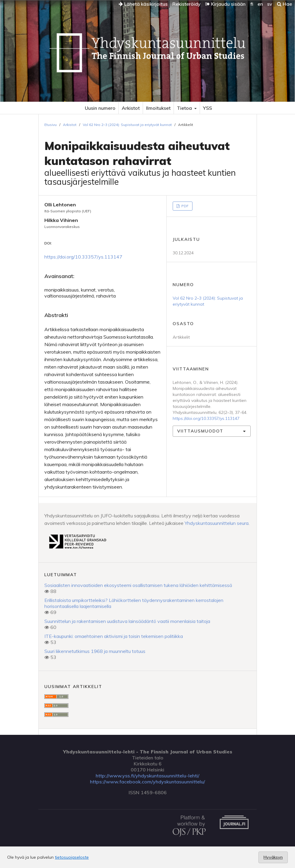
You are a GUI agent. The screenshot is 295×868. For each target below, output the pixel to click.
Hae (285, 4)
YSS (207, 108)
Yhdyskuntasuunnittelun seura (217, 523)
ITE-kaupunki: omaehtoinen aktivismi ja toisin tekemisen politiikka (114, 636)
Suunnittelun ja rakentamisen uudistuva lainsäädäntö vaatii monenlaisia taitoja (127, 621)
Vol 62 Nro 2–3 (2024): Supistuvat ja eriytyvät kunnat (127, 125)
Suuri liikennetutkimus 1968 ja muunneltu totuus (95, 651)
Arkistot (131, 108)
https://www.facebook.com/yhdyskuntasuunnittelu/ (147, 782)
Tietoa (185, 108)
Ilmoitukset (158, 108)
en (260, 4)
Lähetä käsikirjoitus (143, 4)
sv (270, 4)
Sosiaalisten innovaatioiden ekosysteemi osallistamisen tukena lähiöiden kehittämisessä (138, 585)
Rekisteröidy (186, 4)
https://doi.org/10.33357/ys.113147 (83, 257)
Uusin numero (100, 108)
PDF (185, 206)
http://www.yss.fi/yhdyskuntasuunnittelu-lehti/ (147, 776)
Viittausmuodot (200, 431)
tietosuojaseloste (72, 857)
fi (252, 4)
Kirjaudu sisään (225, 4)
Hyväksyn (273, 857)
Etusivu (51, 125)
